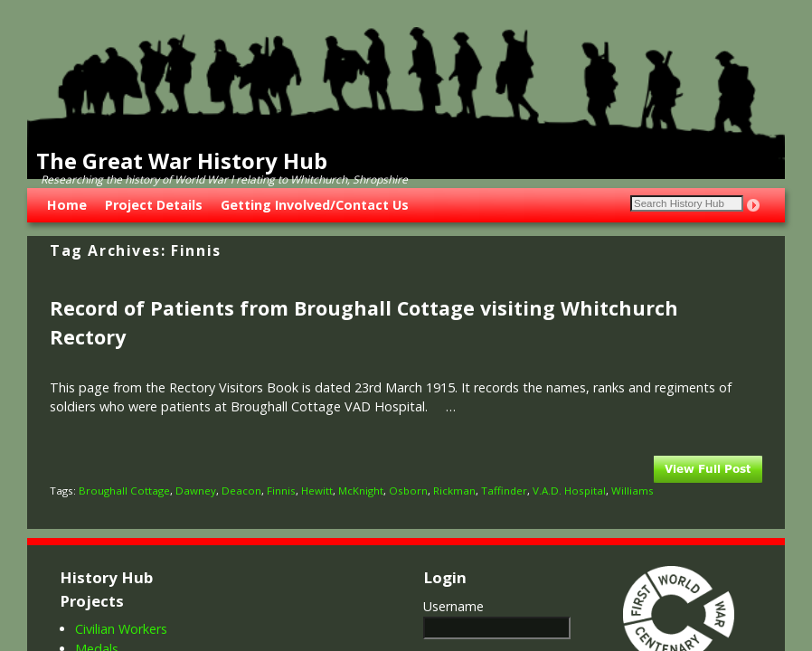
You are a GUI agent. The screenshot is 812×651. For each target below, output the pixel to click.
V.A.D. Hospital (569, 491)
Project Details (154, 205)
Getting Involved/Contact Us (315, 205)
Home (67, 205)
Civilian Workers (121, 629)
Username (453, 606)
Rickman (454, 491)
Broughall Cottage (124, 491)
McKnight (361, 491)
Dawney (196, 491)
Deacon (241, 491)
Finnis (281, 491)
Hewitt (317, 491)
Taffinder (504, 491)
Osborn (408, 491)
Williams (633, 491)
